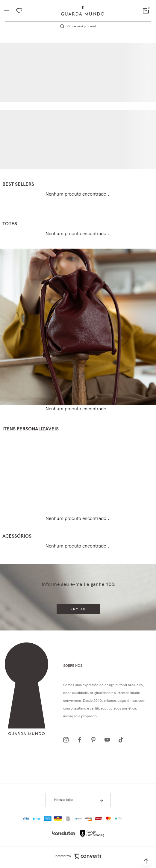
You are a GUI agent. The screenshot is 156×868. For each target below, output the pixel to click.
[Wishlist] (19, 11)
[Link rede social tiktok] (123, 740)
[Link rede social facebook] (81, 740)
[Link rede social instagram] (68, 740)
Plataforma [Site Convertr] (78, 856)
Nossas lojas (64, 800)
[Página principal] (83, 11)
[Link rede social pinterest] (95, 740)
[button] (146, 861)
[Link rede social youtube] (109, 740)
